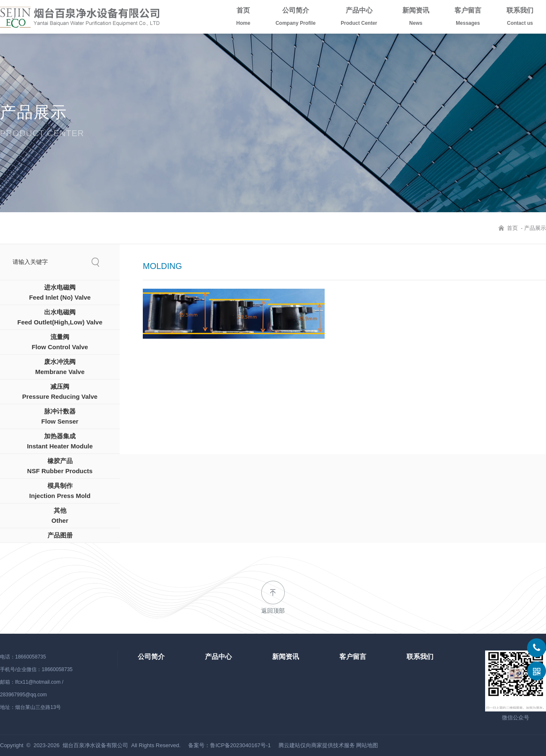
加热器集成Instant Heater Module (60, 441)
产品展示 (535, 228)
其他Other (60, 515)
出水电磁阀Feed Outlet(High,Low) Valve (60, 317)
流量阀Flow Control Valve (60, 342)
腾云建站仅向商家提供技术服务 (317, 745)
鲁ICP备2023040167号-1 (240, 745)
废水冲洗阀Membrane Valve (60, 367)
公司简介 (295, 18)
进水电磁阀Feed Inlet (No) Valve (60, 292)
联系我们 (520, 18)
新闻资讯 (416, 18)
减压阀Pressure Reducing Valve (60, 391)
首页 (243, 18)
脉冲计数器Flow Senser (60, 416)
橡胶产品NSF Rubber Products (60, 466)
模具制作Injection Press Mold (60, 491)
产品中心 (359, 18)
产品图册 (60, 535)
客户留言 (468, 18)
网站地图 (367, 745)
